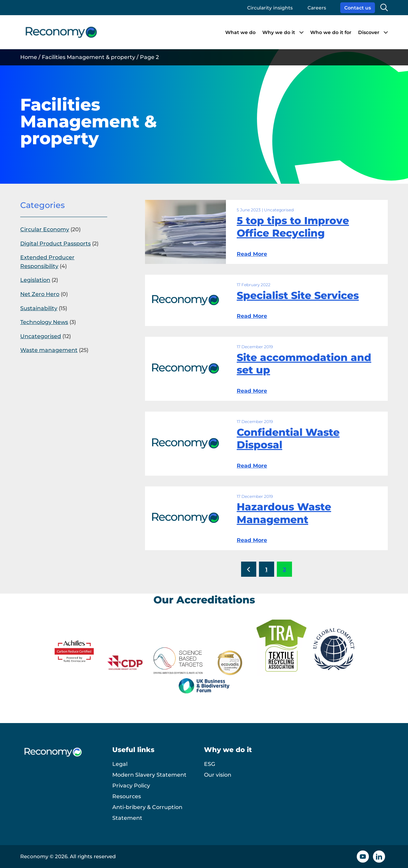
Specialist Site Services (298, 295)
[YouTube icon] (363, 857)
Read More (252, 254)
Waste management (49, 350)
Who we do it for (331, 32)
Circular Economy (45, 229)
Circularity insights (270, 8)
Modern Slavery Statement (149, 775)
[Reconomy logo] (61, 32)
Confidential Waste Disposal (288, 439)
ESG (210, 764)
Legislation (35, 280)
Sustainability (39, 308)
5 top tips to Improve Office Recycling (293, 227)
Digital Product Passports (55, 244)
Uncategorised (41, 336)
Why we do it (279, 32)
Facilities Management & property (89, 57)
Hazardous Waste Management (284, 513)
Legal (120, 764)
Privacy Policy (131, 786)
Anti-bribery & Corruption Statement (147, 813)
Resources (127, 796)
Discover (369, 32)
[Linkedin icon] (379, 857)
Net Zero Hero (40, 294)
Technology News (44, 322)
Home (29, 57)
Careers (317, 8)
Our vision (218, 775)
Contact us (358, 8)
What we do (240, 32)
